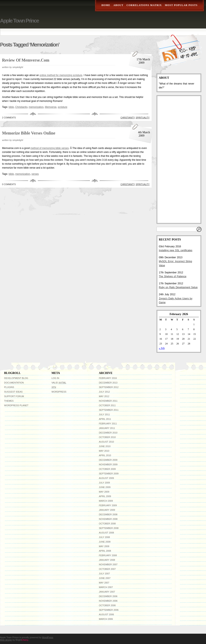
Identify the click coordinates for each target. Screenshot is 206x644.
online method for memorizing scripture (61, 75)
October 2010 (107, 437)
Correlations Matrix (144, 5)
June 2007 (105, 578)
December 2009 (108, 460)
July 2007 (104, 574)
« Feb (162, 348)
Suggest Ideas (13, 392)
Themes (9, 401)
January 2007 (107, 592)
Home (106, 5)
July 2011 (104, 414)
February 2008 (108, 555)
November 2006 (108, 601)
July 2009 (104, 483)
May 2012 (104, 396)
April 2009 (105, 496)
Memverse (51, 107)
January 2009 (107, 510)
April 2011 (105, 419)
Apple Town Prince (19, 21)
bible (11, 107)
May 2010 (104, 451)
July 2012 (104, 392)
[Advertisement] (176, 160)
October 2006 (107, 605)
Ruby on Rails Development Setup (178, 287)
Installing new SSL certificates (176, 250)
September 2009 (109, 474)
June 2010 (105, 446)
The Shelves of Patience (173, 276)
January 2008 (107, 560)
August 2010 (106, 442)
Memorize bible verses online (29, 133)
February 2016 (108, 378)
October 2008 (107, 524)
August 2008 (106, 533)
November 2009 (108, 464)
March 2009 (106, 501)
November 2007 (108, 564)
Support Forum (14, 396)
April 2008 (105, 551)
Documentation (14, 383)
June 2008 (105, 542)
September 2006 (109, 610)
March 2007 (106, 587)
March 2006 (106, 619)
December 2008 (108, 514)
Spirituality (143, 118)
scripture (63, 107)
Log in (55, 378)
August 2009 (106, 478)
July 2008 (104, 537)
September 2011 (109, 410)
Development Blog (16, 378)
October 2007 (107, 569)
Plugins (9, 387)
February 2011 (108, 424)
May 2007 (104, 583)
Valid (59, 383)
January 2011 (107, 428)
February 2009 (108, 505)
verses (35, 174)
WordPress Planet (16, 405)
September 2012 (109, 387)
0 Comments (9, 184)
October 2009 (107, 469)
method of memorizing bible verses (49, 148)
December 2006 (108, 596)
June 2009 (105, 487)
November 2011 (108, 401)
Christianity (21, 107)
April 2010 (105, 455)
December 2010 (108, 433)
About (118, 5)
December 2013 (108, 383)
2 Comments (9, 118)
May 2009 (104, 492)
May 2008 (104, 546)
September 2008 (109, 528)
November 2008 (108, 519)
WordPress (59, 392)
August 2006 (106, 614)
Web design (6, 640)
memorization (36, 107)
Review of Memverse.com (26, 60)
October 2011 (107, 405)
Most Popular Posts (181, 5)
